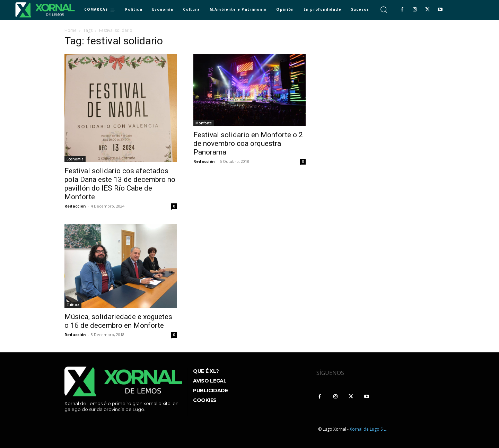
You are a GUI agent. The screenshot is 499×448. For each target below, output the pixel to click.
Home (71, 30)
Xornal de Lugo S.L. (368, 429)
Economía (75, 159)
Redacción (75, 206)
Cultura (73, 305)
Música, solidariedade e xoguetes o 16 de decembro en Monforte (118, 321)
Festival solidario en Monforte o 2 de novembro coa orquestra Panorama (248, 143)
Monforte (204, 123)
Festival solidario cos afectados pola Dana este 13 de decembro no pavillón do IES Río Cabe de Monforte (120, 184)
